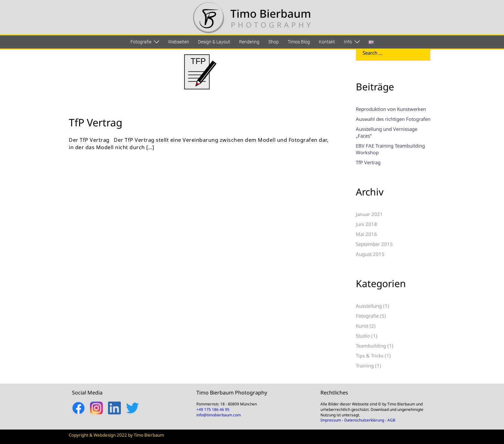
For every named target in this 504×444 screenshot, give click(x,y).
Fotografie (141, 42)
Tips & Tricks (370, 356)
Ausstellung (369, 306)
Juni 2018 (366, 224)
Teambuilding (371, 346)
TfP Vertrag (96, 122)
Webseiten (179, 42)
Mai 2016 (366, 234)
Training (365, 366)
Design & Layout (214, 42)
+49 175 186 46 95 (213, 409)
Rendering (249, 42)
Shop (274, 42)
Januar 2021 (369, 214)
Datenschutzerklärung (364, 420)
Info (348, 42)
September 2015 (374, 244)
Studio (363, 336)
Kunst (362, 326)
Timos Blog (299, 42)
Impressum (331, 420)
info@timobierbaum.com (219, 415)
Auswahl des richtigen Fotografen (393, 119)
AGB (391, 420)
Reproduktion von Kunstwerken (391, 109)
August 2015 (370, 254)
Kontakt (327, 42)
